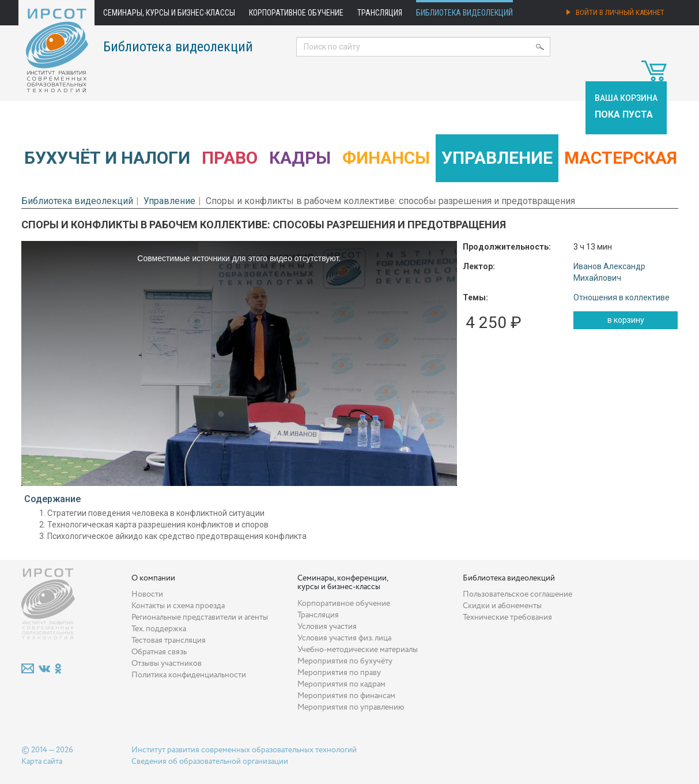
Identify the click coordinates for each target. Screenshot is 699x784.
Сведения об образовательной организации (210, 762)
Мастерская (621, 158)
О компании (153, 578)
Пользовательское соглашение (517, 594)
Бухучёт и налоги (107, 158)
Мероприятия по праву (339, 673)
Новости (147, 594)
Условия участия (327, 627)
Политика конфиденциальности (189, 675)
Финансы (386, 158)
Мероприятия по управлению (351, 707)
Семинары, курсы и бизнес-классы (169, 13)
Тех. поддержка (159, 629)
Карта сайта (42, 762)
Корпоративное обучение (296, 13)
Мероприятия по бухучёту (345, 661)
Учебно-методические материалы (358, 650)
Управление (497, 158)
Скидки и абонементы (502, 606)
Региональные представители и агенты (200, 617)
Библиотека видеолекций (464, 13)
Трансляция (380, 13)
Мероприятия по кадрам (341, 684)
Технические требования (507, 617)
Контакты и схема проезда (178, 606)
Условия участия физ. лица (344, 638)
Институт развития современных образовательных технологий (244, 750)
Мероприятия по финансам (346, 696)
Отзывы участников (167, 664)
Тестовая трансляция (169, 640)
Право (230, 158)
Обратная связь (159, 652)
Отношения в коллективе (621, 297)
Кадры (300, 158)
